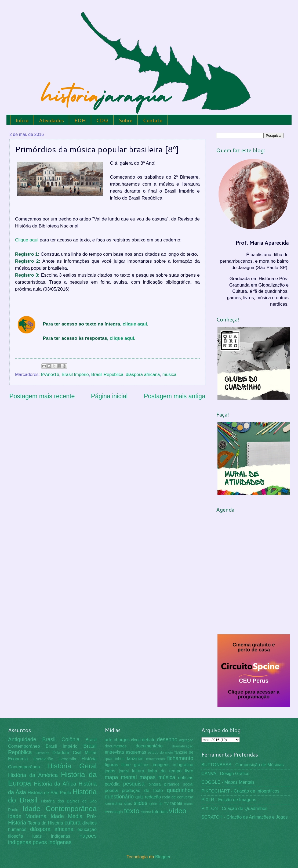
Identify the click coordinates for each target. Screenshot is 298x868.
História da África (55, 784)
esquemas (136, 752)
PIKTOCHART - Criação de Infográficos (240, 791)
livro (189, 771)
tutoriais (160, 812)
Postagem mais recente (42, 396)
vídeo (178, 811)
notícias (186, 778)
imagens (161, 765)
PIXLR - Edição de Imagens (229, 800)
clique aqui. (123, 338)
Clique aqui (27, 240)
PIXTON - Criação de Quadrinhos (234, 809)
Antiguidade (22, 739)
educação (87, 829)
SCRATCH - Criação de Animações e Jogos (245, 817)
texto (132, 811)
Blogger (163, 857)
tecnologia (114, 812)
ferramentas (156, 759)
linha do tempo (165, 771)
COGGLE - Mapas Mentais (228, 782)
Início (22, 120)
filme (126, 765)
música (169, 375)
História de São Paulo (49, 793)
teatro (189, 804)
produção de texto (142, 791)
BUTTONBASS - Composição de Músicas (243, 765)
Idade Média (66, 816)
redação (153, 797)
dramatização (183, 746)
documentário (149, 746)
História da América (33, 775)
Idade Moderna (27, 816)
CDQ (102, 120)
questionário (119, 797)
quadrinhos (180, 790)
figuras (111, 765)
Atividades (51, 120)
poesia (111, 791)
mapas (148, 777)
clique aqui (135, 324)
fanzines (135, 759)
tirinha (146, 812)
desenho (167, 739)
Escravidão (43, 759)
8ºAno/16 (50, 375)
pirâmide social (179, 784)
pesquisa (134, 784)
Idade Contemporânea (60, 809)
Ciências (42, 753)
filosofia (16, 836)
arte (109, 740)
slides (141, 803)
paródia (112, 784)
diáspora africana (143, 375)
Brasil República (107, 375)
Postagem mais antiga (175, 396)
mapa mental (121, 777)
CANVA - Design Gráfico (225, 774)
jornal (124, 771)
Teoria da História (46, 823)
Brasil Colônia (61, 739)
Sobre (126, 120)
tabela (176, 803)
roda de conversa (178, 797)
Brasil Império (75, 375)
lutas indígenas (51, 836)
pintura (155, 784)
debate (149, 740)
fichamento (180, 758)
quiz (139, 797)
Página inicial (109, 396)
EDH (80, 120)
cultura (72, 823)
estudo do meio (161, 752)
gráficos (142, 765)
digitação (186, 740)
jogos (110, 771)
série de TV (159, 804)
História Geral (72, 766)
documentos (116, 746)
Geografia (67, 759)
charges (122, 740)
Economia (18, 759)
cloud (136, 740)
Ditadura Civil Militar (75, 753)
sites (128, 804)
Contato (153, 120)
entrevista (114, 752)
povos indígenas (52, 842)
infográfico (183, 765)
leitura (138, 771)
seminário (113, 804)
